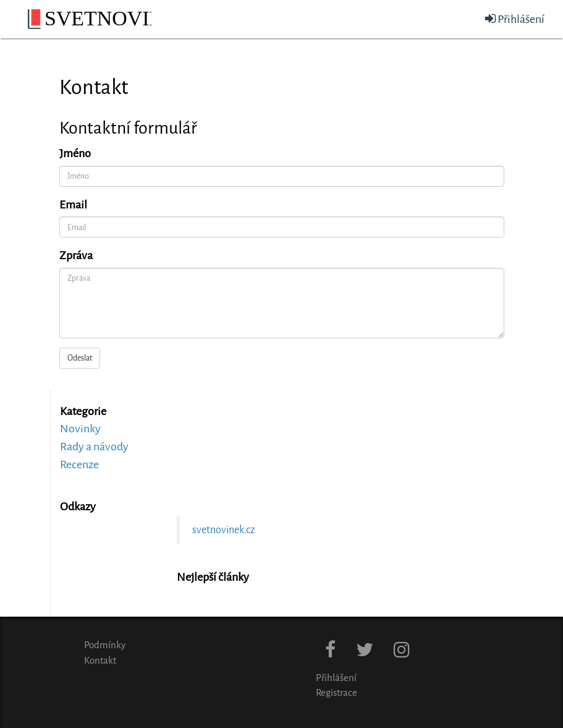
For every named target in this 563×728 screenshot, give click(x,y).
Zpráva (76, 255)
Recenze (79, 465)
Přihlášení (515, 19)
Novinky (80, 429)
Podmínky (105, 645)
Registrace (337, 693)
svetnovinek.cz (223, 530)
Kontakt (100, 661)
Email (73, 205)
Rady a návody (94, 447)
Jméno (75, 153)
